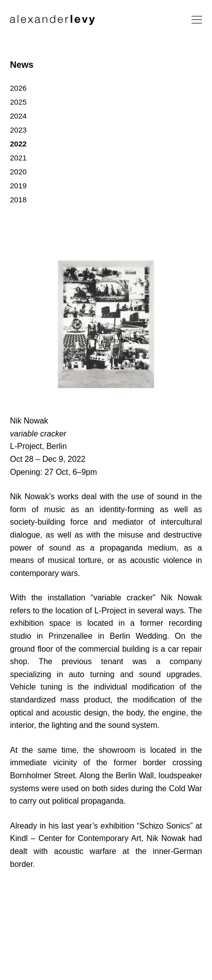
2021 (18, 158)
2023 (18, 130)
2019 (18, 186)
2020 (18, 172)
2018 (18, 200)
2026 (18, 88)
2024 (18, 116)
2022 (18, 144)
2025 (18, 102)
